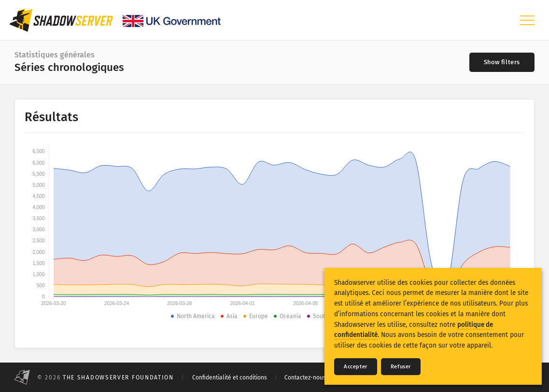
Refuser (401, 367)
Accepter (356, 367)
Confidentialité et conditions (230, 378)
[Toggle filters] (502, 62)
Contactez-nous (305, 378)
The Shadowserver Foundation (118, 378)
